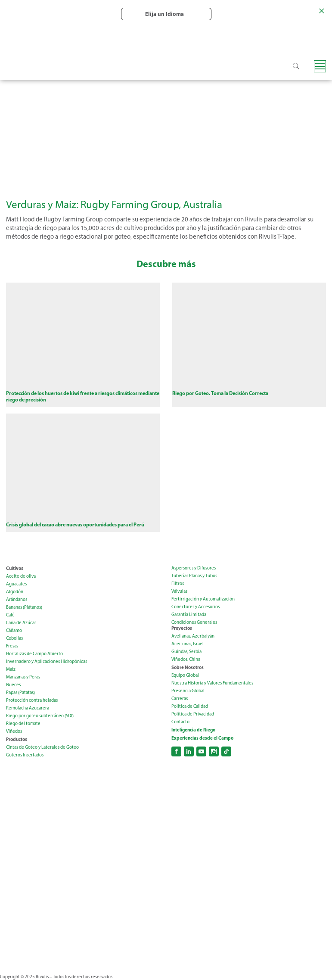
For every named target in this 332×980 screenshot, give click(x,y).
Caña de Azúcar (21, 623)
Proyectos (182, 628)
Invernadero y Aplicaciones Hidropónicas (47, 662)
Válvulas (179, 592)
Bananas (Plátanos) (24, 608)
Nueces (13, 685)
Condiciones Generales (194, 623)
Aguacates (16, 584)
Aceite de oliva (21, 577)
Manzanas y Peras (23, 677)
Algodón (15, 592)
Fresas (12, 646)
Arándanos (17, 600)
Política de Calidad (190, 707)
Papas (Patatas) (20, 693)
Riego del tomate (23, 724)
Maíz (11, 670)
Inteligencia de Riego (193, 730)
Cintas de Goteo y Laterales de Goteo (42, 748)
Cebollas (14, 639)
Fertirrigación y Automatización (203, 599)
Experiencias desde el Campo (202, 738)
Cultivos (15, 569)
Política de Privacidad (193, 714)
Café (10, 615)
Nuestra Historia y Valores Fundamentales (212, 683)
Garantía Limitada (189, 615)
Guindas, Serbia (186, 652)
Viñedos (14, 732)
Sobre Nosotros (188, 668)
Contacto (180, 722)
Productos (17, 740)
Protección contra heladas (32, 701)
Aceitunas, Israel (188, 644)
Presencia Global (188, 691)
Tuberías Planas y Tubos (194, 576)
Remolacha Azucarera (28, 708)
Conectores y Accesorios (195, 607)
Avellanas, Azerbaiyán (193, 636)
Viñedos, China (186, 660)
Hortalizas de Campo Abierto (34, 654)
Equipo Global (185, 676)
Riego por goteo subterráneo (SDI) (40, 716)
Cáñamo (14, 631)
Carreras (180, 699)
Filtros (178, 584)
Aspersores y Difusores (194, 568)
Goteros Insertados (25, 755)
